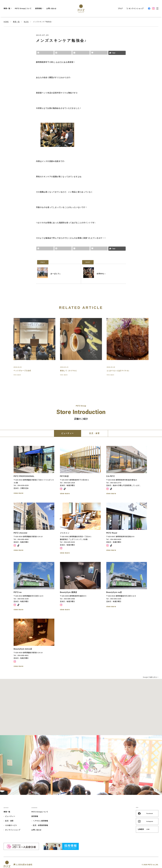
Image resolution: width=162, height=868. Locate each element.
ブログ (120, 8)
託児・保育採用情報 (40, 825)
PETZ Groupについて (23, 8)
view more (17, 375)
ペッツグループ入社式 (22, 371)
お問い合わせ (51, 8)
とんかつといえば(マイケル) (118, 371)
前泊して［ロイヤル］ (69, 371)
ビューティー (10, 816)
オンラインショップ (135, 8)
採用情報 (39, 8)
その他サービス (11, 825)
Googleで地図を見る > (151, 677)
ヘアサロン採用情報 (40, 821)
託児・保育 (9, 821)
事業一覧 (7, 8)
